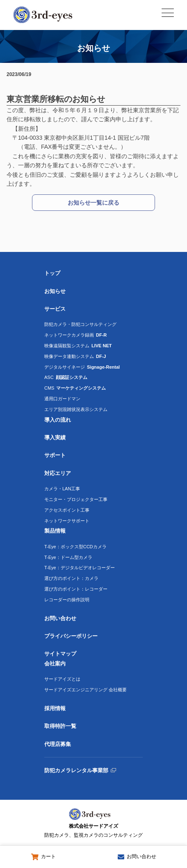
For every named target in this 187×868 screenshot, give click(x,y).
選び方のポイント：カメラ (71, 578)
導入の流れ (58, 420)
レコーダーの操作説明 (67, 600)
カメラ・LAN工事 (62, 489)
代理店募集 (58, 744)
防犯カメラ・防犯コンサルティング (80, 324)
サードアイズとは (62, 679)
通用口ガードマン (62, 399)
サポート (55, 455)
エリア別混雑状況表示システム (76, 409)
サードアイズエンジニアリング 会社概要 (86, 690)
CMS (75, 388)
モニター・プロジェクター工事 (76, 499)
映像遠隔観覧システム (78, 346)
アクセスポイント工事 (67, 510)
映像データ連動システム (75, 356)
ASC (66, 377)
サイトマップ (60, 654)
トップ (52, 273)
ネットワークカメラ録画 (75, 335)
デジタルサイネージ (82, 367)
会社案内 (55, 664)
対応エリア (58, 473)
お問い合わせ (60, 618)
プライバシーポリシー (71, 636)
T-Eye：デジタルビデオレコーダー (80, 568)
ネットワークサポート (67, 521)
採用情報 (55, 708)
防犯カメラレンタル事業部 (76, 770)
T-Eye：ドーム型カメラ (68, 557)
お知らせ (55, 291)
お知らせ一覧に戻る (93, 203)
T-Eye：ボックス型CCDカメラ (75, 547)
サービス (55, 309)
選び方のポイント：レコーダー (76, 589)
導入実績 (55, 437)
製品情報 (55, 531)
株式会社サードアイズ (93, 831)
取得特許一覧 (60, 726)
